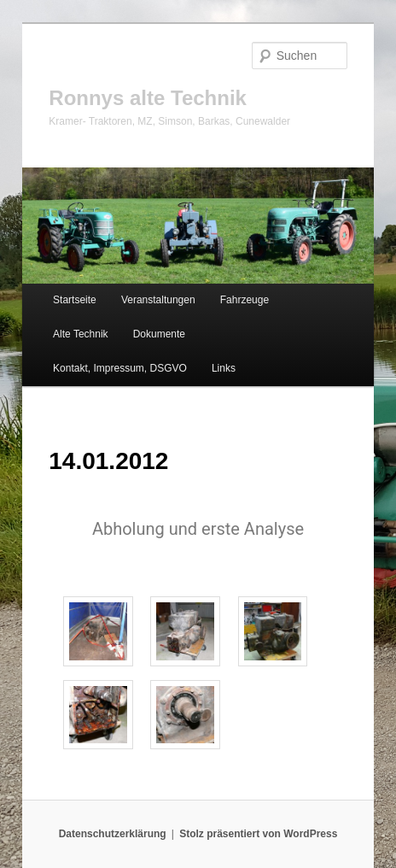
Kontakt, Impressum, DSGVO (120, 368)
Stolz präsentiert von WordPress (258, 834)
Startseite (75, 300)
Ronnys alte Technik (148, 98)
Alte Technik (80, 334)
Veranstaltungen (158, 300)
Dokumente (159, 334)
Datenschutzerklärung (113, 834)
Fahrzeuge (245, 300)
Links (224, 368)
